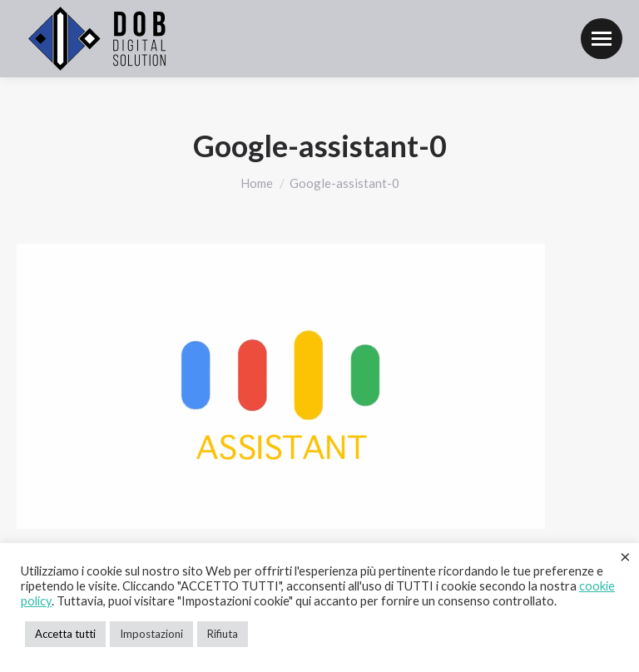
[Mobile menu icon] (602, 39)
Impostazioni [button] (151, 634)
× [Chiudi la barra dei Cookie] (625, 556)
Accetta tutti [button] (65, 634)
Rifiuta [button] (223, 634)
